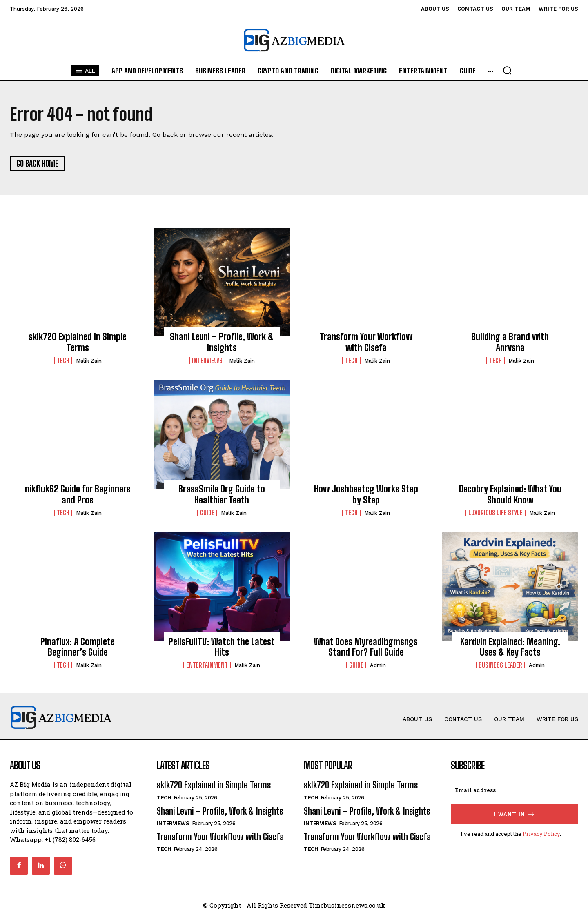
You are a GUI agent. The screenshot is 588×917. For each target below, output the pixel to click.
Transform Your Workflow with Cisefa (366, 342)
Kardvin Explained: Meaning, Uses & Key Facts (510, 647)
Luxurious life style (496, 513)
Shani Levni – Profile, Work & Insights (222, 342)
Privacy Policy (541, 834)
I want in (515, 814)
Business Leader (500, 665)
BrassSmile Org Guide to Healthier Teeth (222, 494)
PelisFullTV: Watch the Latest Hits (222, 647)
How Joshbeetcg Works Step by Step (366, 494)
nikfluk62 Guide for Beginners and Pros (78, 494)
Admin (378, 665)
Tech (63, 361)
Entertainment (207, 665)
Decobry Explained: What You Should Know (510, 494)
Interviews (207, 361)
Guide (207, 513)
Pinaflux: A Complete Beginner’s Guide (78, 647)
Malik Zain (89, 361)
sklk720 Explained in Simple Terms (78, 342)
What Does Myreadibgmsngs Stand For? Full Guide (366, 647)
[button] (530, 70)
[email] (514, 790)
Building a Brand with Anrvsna (510, 342)
